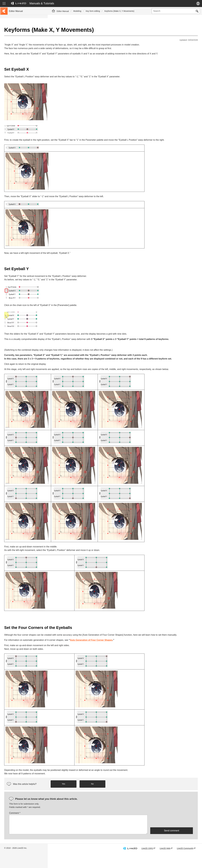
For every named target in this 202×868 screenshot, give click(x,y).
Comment (62, 828)
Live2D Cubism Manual (19, 31)
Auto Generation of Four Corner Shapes (139, 655)
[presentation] (172, 836)
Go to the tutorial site (18, 35)
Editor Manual (63, 11)
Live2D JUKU (147, 863)
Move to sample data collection (23, 40)
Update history (16, 49)
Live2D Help (165, 863)
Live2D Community (185, 863)
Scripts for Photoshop (19, 105)
